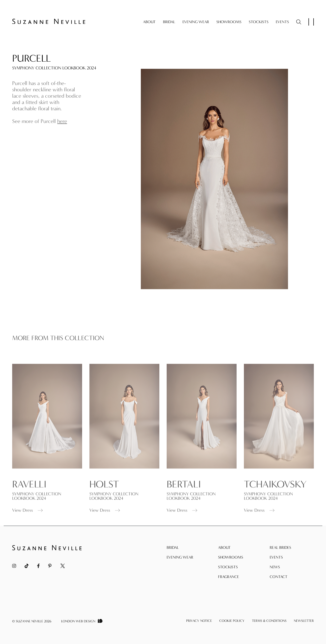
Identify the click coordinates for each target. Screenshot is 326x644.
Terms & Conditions (269, 621)
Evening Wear (196, 22)
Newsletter (304, 621)
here (62, 121)
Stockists (259, 22)
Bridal (169, 22)
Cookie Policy (232, 621)
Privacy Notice (199, 621)
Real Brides (280, 547)
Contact (279, 577)
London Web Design (78, 621)
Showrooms (229, 22)
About (149, 22)
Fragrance (229, 577)
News (275, 567)
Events (282, 22)
